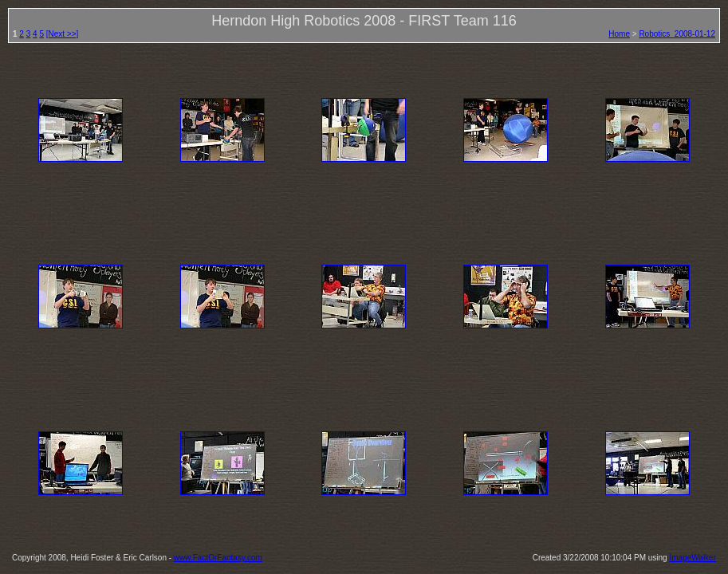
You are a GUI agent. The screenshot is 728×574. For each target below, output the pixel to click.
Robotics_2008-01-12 (677, 34)
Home (619, 34)
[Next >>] (63, 34)
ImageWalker (693, 558)
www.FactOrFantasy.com (218, 558)
